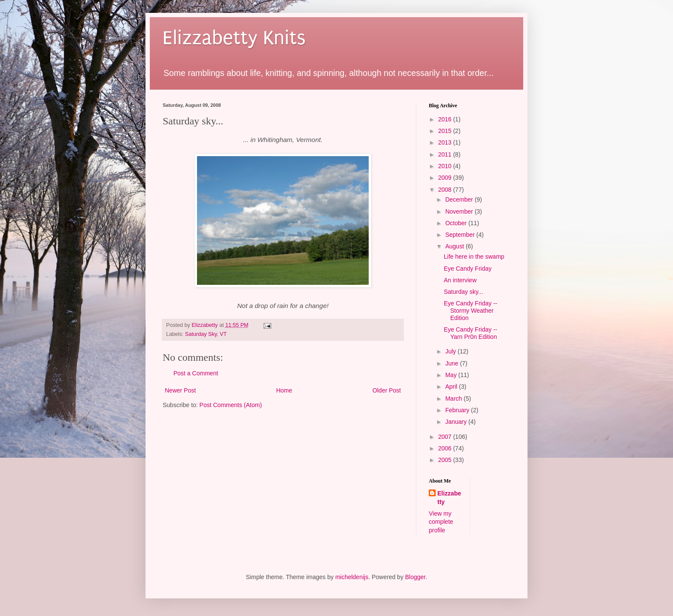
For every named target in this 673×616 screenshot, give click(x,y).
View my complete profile (441, 522)
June (452, 363)
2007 (446, 437)
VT (223, 334)
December (460, 199)
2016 (446, 119)
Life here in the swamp (474, 257)
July (451, 351)
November (460, 211)
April (452, 387)
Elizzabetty (449, 498)
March (454, 399)
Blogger (415, 577)
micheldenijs (352, 577)
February (458, 410)
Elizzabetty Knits (234, 38)
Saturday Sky (201, 334)
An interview (460, 280)
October (457, 223)
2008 (446, 190)
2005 (446, 460)
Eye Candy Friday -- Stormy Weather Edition (470, 311)
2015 (446, 131)
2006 (446, 448)
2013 (446, 142)
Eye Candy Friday (468, 269)
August (455, 246)
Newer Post (180, 390)
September (461, 235)
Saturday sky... (464, 292)
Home (284, 390)
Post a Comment (196, 373)
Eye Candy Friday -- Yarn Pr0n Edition (470, 333)
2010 (446, 166)
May (452, 375)
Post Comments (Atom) (231, 405)
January (457, 422)
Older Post (387, 390)
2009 (446, 178)
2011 (446, 154)
